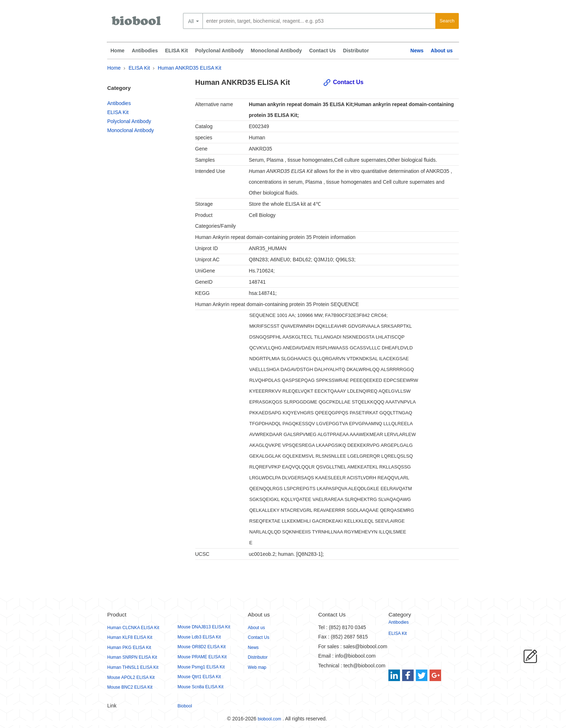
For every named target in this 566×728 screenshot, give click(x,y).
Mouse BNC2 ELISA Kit (130, 687)
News (417, 51)
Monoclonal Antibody (277, 51)
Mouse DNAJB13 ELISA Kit (204, 627)
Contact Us (322, 51)
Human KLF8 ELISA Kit (130, 637)
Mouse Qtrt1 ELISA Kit (199, 677)
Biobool (185, 706)
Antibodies (145, 51)
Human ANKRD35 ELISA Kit (190, 68)
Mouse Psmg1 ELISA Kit (201, 667)
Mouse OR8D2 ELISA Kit (202, 647)
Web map (257, 667)
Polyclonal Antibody (219, 51)
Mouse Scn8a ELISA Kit (201, 687)
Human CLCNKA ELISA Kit (133, 628)
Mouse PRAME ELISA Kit (202, 657)
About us (442, 51)
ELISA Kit (176, 51)
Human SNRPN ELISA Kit (132, 657)
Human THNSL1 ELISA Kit (133, 667)
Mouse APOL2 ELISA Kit (131, 677)
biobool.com (269, 719)
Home (117, 51)
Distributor (356, 51)
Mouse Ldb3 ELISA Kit (199, 637)
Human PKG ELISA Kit (129, 648)
